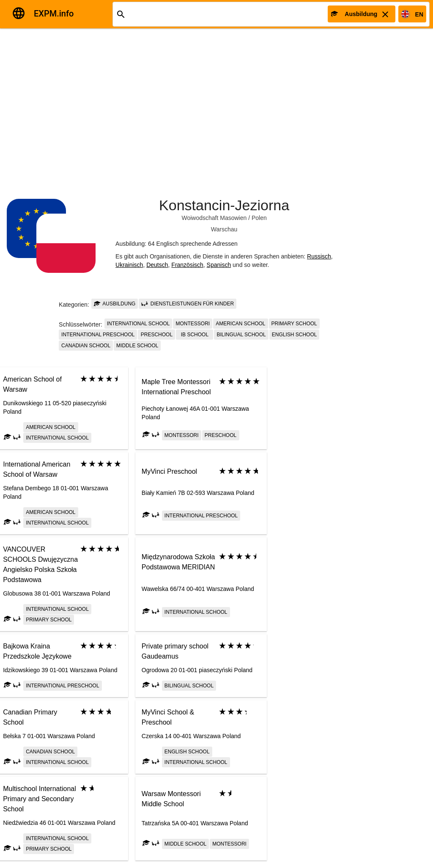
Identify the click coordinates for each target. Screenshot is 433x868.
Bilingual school (241, 335)
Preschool (157, 335)
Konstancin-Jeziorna (224, 205)
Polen (259, 218)
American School (240, 324)
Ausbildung (115, 304)
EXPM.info (54, 14)
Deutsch (157, 265)
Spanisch (219, 265)
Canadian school (86, 346)
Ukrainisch (129, 265)
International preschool (98, 335)
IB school (195, 335)
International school (138, 324)
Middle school (137, 346)
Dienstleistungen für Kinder (188, 304)
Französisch (187, 265)
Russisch (319, 256)
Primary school (294, 324)
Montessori (193, 324)
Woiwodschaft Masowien (214, 218)
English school (295, 335)
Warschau (224, 229)
